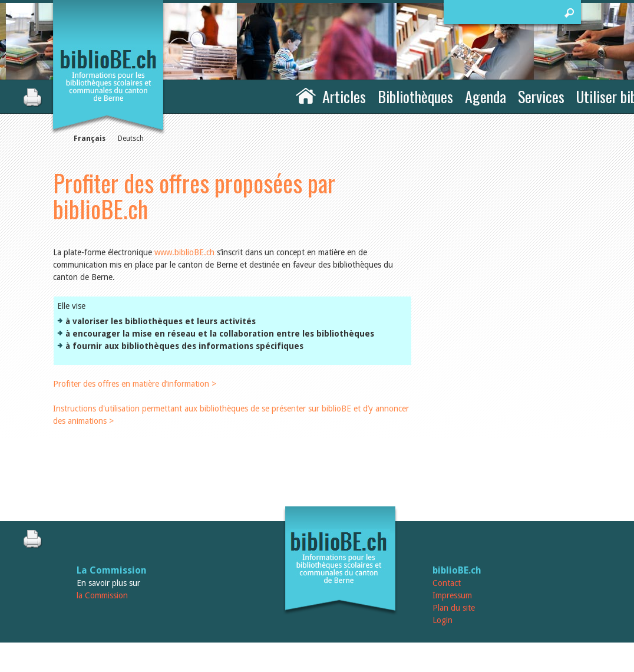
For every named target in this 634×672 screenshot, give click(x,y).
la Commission (102, 595)
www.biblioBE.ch (184, 252)
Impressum (452, 595)
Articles (344, 96)
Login (443, 620)
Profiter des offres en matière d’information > (135, 384)
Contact (447, 583)
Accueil (306, 95)
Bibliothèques (415, 96)
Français (90, 139)
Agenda (486, 96)
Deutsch (131, 139)
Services (541, 96)
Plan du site (454, 608)
